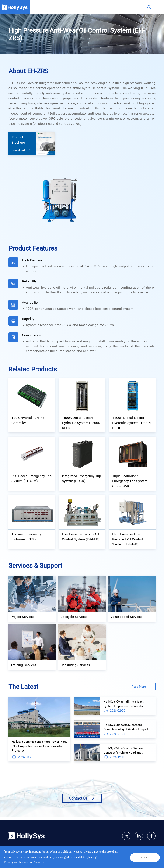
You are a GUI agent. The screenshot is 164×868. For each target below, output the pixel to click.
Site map (62, 860)
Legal (51, 860)
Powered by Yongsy (98, 856)
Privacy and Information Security (27, 860)
